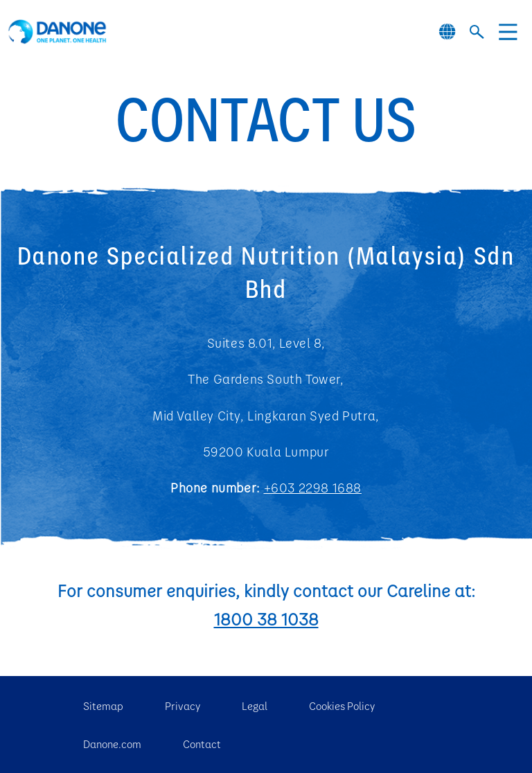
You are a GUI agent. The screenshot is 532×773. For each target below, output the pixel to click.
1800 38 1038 (266, 619)
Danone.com (112, 744)
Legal (255, 706)
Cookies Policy (342, 706)
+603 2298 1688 (313, 487)
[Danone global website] (447, 32)
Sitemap (103, 706)
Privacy (183, 706)
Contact (202, 744)
